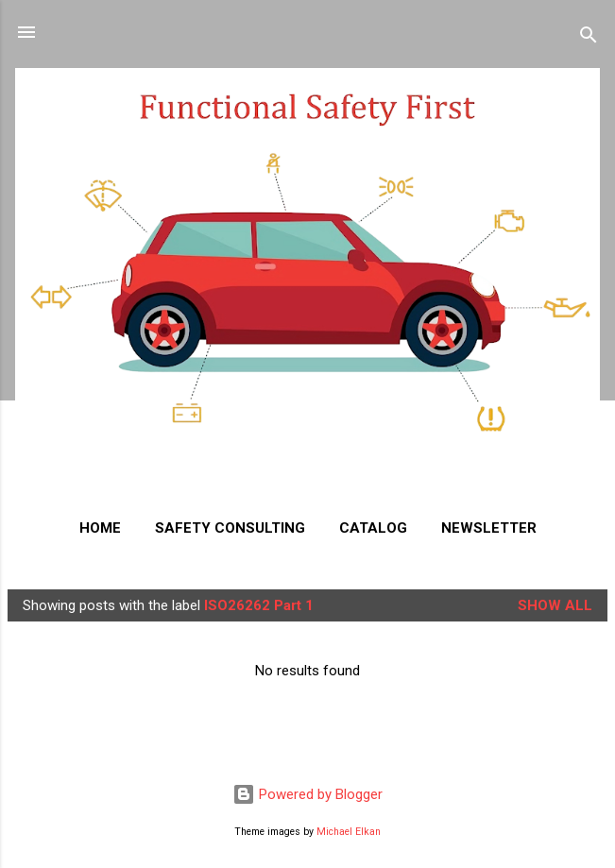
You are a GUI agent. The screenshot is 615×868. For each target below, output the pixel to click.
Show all (555, 605)
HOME (100, 528)
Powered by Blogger (307, 794)
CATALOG (373, 528)
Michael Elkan (349, 832)
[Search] (589, 38)
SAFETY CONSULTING (230, 528)
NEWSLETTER (489, 528)
